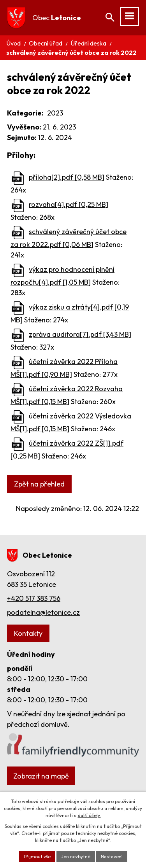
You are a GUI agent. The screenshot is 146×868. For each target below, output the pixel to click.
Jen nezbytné (76, 857)
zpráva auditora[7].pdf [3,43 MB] (80, 334)
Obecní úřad (46, 43)
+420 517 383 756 (34, 598)
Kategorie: (25, 113)
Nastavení (112, 857)
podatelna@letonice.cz (43, 612)
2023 (55, 113)
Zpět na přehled (39, 484)
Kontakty (28, 633)
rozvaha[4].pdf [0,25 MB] (69, 204)
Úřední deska (88, 43)
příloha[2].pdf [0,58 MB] (67, 177)
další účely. (89, 815)
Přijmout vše (37, 857)
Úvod (13, 43)
